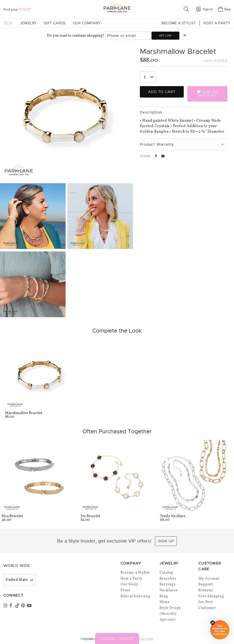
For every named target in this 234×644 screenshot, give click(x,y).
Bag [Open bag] (224, 9)
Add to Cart (162, 92)
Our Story (129, 584)
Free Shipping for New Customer (211, 602)
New (8, 23)
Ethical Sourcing (135, 596)
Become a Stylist (179, 23)
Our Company (87, 23)
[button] (187, 9)
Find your (17, 9)
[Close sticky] (213, 623)
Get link (165, 35)
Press (125, 590)
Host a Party (217, 23)
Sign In (204, 9)
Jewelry (28, 23)
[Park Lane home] (117, 9)
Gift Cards (55, 23)
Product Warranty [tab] (157, 145)
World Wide (17, 566)
